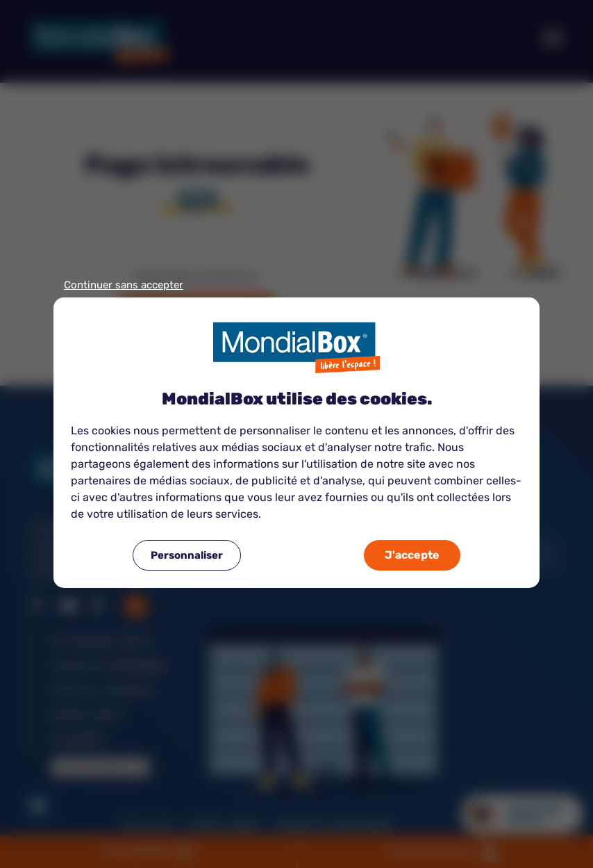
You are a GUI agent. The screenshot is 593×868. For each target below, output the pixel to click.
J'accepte (412, 555)
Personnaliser (187, 555)
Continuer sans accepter (124, 285)
